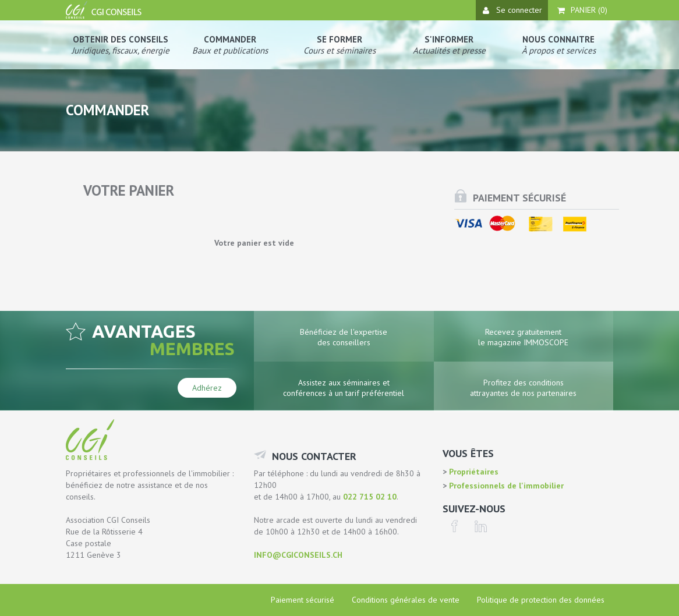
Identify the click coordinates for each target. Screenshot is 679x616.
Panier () (582, 10)
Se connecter (512, 10)
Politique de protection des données (541, 600)
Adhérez (207, 388)
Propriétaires (473, 472)
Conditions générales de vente (406, 600)
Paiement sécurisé (303, 600)
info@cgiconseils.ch (298, 555)
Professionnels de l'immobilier (505, 486)
